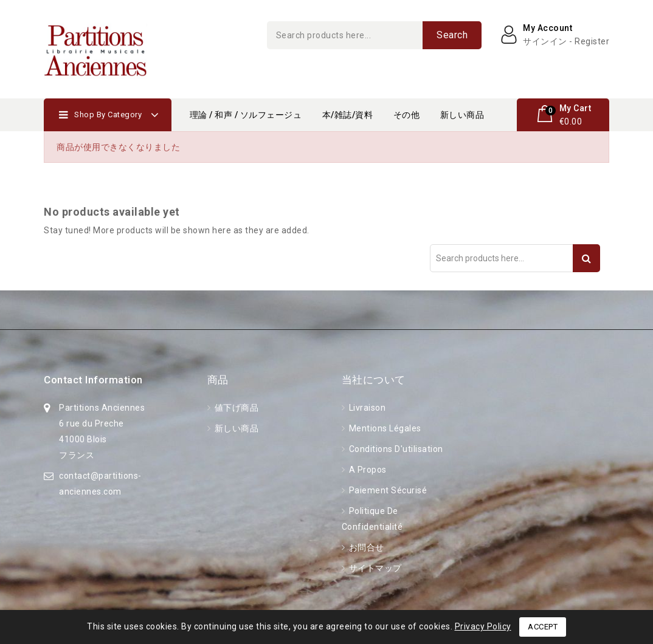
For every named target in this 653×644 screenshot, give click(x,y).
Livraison (366, 408)
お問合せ (365, 547)
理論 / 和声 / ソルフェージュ (246, 115)
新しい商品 (462, 115)
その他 (407, 115)
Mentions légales (384, 428)
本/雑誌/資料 (348, 115)
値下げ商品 (235, 408)
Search (452, 35)
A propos (367, 470)
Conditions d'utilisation (395, 449)
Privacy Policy (483, 626)
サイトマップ (374, 568)
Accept (543, 627)
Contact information (93, 380)
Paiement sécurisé (387, 490)
